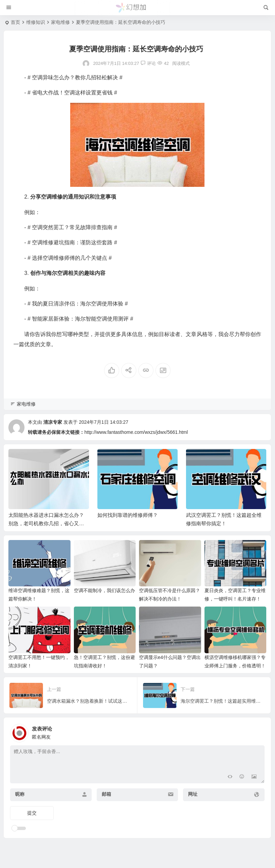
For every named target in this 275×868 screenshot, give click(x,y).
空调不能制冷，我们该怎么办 (104, 590)
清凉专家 (53, 422)
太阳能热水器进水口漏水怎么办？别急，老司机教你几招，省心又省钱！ (46, 523)
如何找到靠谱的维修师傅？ (128, 515)
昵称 (20, 794)
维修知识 (36, 22)
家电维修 (60, 22)
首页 (15, 22)
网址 (193, 794)
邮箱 (106, 794)
